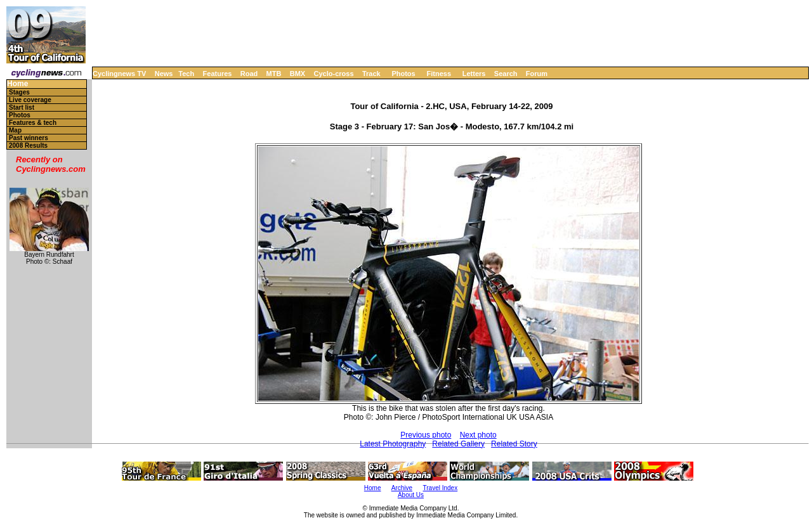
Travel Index (441, 488)
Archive (402, 488)
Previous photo (426, 435)
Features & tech (33, 123)
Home (17, 84)
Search (506, 74)
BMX (298, 74)
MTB (274, 74)
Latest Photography (393, 444)
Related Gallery (458, 444)
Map (15, 130)
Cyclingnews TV (119, 74)
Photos (403, 74)
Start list (22, 107)
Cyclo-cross (334, 74)
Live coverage (30, 100)
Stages (19, 92)
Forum (537, 74)
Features (218, 74)
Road (249, 74)
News (164, 74)
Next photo (478, 435)
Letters (474, 74)
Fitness (439, 74)
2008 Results (28, 146)
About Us (411, 495)
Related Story (514, 444)
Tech (186, 74)
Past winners (29, 138)
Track (371, 74)
